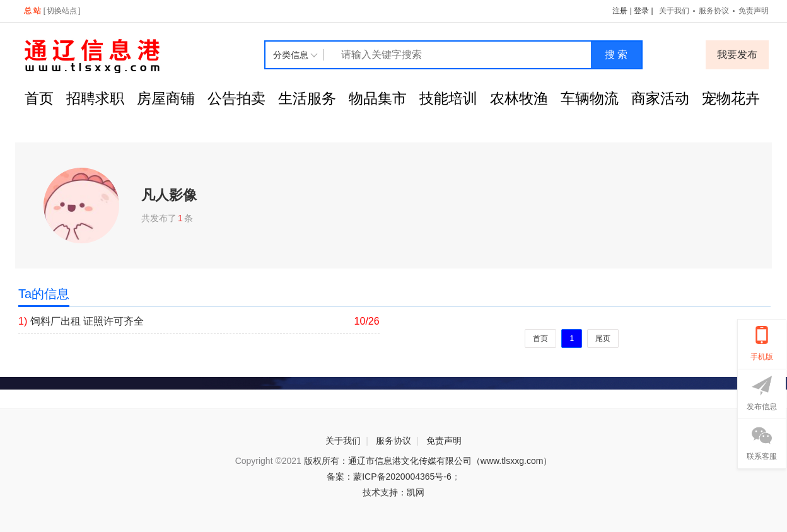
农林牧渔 (519, 98)
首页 (39, 98)
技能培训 (448, 98)
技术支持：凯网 (393, 492)
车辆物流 (590, 98)
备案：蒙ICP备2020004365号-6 (389, 477)
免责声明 (754, 11)
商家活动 (660, 98)
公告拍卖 (236, 98)
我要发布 (737, 55)
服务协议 (714, 11)
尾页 (603, 338)
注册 (620, 11)
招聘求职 (95, 98)
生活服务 (307, 98)
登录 (641, 11)
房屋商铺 (166, 98)
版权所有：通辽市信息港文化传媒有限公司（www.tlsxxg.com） (428, 461)
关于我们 (674, 11)
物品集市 (378, 98)
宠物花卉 (731, 98)
